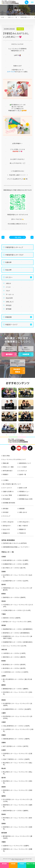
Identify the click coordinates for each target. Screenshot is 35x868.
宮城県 (4, 572)
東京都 (4, 625)
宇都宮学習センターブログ (14, 255)
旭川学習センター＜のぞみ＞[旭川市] (14, 568)
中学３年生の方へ (24, 522)
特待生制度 (6, 499)
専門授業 (9, 309)
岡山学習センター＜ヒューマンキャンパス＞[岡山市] (18, 773)
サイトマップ (7, 516)
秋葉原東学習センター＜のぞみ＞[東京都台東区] (18, 642)
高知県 (4, 787)
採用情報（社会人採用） (26, 499)
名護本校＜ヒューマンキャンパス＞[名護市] (16, 846)
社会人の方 (6, 529)
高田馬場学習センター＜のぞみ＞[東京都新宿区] (18, 629)
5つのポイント (23, 471)
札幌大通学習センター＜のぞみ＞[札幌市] (16, 560)
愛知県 (4, 700)
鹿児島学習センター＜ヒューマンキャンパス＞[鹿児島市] (18, 837)
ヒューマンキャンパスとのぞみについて (14, 459)
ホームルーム (10, 294)
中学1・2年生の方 (8, 522)
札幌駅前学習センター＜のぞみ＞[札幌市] (16, 564)
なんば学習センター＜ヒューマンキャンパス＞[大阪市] (18, 730)
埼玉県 (4, 601)
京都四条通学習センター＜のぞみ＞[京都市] (16, 739)
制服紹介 (6, 474)
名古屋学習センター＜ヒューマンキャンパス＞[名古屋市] (18, 704)
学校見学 (6, 512)
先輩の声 (8, 262)
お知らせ (8, 283)
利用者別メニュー (24, 491)
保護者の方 (22, 529)
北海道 (4, 557)
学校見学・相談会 (18, 371)
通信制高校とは (24, 495)
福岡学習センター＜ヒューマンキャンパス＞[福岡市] (18, 806)
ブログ (8, 291)
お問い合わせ (23, 512)
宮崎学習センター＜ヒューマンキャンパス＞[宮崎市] (18, 828)
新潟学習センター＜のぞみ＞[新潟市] (14, 664)
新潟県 (4, 661)
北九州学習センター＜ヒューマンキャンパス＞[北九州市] (18, 800)
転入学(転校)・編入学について (12, 484)
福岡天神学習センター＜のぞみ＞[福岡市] (16, 811)
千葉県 (4, 614)
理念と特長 (6, 456)
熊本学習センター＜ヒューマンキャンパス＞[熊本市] (18, 819)
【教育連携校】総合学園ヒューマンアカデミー (16, 547)
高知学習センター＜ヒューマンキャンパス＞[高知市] (18, 791)
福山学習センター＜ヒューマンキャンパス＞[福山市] (18, 764)
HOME (3, 17)
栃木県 (4, 584)
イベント (8, 287)
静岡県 (4, 685)
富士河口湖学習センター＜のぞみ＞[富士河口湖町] (17, 680)
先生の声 (8, 270)
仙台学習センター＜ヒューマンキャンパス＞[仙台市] (18, 576)
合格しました (10, 302)
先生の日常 (9, 298)
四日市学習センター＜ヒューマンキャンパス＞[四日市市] (18, 717)
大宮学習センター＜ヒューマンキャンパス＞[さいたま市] (18, 606)
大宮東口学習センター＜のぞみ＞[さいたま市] (17, 610)
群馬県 (4, 594)
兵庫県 (4, 742)
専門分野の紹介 (8, 471)
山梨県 (4, 676)
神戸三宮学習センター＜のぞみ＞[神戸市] (16, 746)
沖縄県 (4, 842)
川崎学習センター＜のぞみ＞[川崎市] (14, 653)
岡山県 (4, 768)
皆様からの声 (23, 488)
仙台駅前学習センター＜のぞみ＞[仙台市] (16, 581)
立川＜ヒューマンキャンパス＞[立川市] (15, 646)
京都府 (4, 735)
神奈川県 (4, 650)
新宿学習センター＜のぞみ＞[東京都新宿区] (16, 633)
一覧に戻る (17, 237)
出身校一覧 (22, 474)
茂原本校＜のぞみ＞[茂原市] (12, 618)
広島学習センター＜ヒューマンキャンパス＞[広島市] (18, 754)
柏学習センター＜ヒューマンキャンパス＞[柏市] (17, 622)
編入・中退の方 (24, 526)
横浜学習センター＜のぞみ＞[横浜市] (14, 657)
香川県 (4, 778)
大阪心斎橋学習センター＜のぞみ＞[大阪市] (16, 726)
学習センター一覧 (12, 17)
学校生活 (9, 305)
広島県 (4, 750)
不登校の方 (22, 533)
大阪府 (4, 722)
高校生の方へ (7, 526)
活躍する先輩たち (8, 491)
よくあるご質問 (7, 495)
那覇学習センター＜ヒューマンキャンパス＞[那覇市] (18, 850)
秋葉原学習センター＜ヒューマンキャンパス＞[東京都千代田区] (18, 637)
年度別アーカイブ (11, 325)
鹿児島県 (4, 833)
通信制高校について (25, 463)
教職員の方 (6, 533)
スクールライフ (7, 488)
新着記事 (9, 317)
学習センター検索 (8, 467)
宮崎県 (4, 823)
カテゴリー (9, 277)
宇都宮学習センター (26, 17)
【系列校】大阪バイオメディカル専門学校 (15, 543)
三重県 (4, 713)
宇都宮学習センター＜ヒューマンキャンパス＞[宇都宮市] (18, 589)
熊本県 (4, 814)
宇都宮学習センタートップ (14, 247)
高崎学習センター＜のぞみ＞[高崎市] (14, 597)
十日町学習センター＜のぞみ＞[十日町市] (16, 672)
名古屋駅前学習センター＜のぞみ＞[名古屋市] (17, 709)
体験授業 (26, 354)
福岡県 (4, 796)
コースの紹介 (23, 467)
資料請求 (9, 354)
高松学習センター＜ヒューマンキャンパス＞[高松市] (18, 782)
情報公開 (6, 463)
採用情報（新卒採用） (9, 503)
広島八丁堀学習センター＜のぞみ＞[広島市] (16, 759)
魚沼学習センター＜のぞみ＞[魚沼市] (14, 668)
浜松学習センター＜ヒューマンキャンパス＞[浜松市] (18, 693)
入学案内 (6, 480)
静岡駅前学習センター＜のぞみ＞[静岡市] (16, 689)
